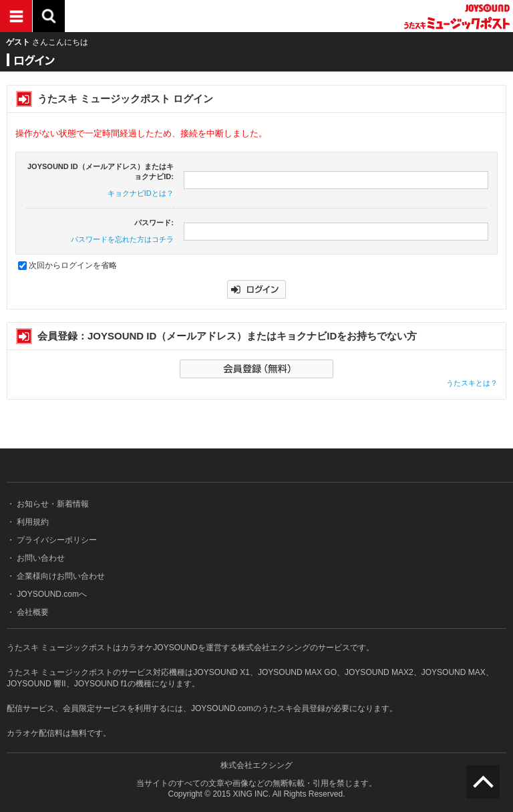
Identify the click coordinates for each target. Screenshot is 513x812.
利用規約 (32, 522)
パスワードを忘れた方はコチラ (122, 239)
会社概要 (32, 612)
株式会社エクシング (256, 765)
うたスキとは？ (472, 383)
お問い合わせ (40, 558)
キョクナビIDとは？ (141, 193)
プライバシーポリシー (56, 540)
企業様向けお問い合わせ (60, 576)
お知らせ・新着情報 (52, 504)
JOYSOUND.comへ (51, 594)
